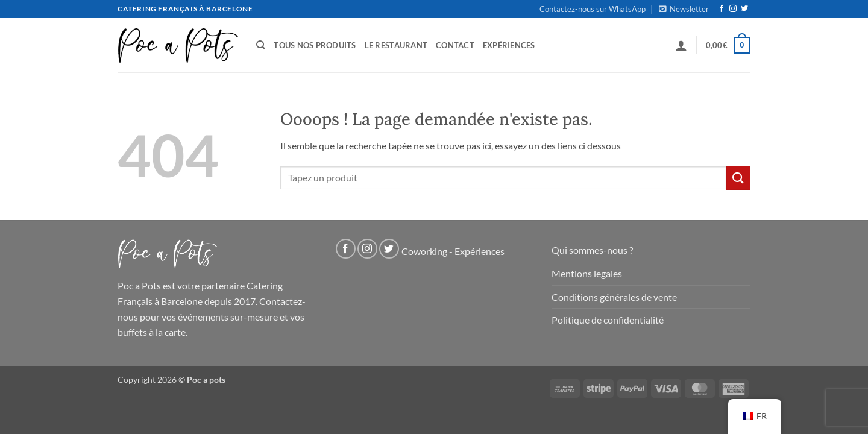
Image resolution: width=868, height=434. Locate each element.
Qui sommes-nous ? (592, 250)
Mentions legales (587, 273)
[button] (684, 9)
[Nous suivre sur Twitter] (744, 9)
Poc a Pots (139, 285)
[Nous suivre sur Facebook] (722, 9)
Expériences (509, 45)
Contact (455, 45)
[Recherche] (261, 45)
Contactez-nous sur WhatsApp (593, 9)
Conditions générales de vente (614, 297)
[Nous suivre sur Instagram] (733, 9)
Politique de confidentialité (608, 320)
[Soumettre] (738, 178)
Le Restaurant (396, 45)
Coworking (424, 252)
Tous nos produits (315, 45)
